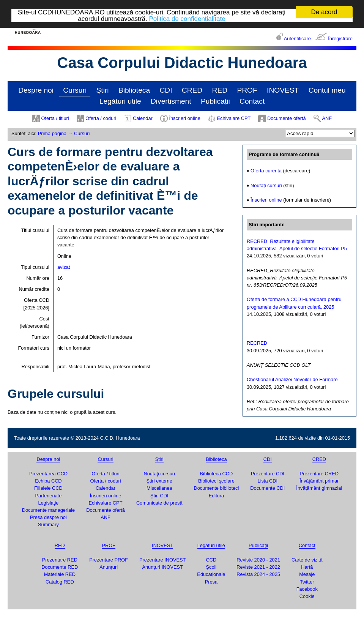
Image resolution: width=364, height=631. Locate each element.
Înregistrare (340, 39)
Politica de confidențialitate (187, 18)
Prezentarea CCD (48, 474)
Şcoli (211, 567)
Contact (252, 101)
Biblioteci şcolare (216, 481)
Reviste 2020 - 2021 (258, 560)
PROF (247, 90)
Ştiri (103, 90)
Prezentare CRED (319, 474)
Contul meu (327, 90)
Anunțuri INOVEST (162, 567)
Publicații (215, 101)
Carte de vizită (307, 560)
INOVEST (283, 90)
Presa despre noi (48, 517)
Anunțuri (109, 567)
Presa (211, 581)
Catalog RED (60, 581)
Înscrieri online (185, 118)
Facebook (307, 589)
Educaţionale (211, 574)
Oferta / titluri (55, 118)
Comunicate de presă (159, 503)
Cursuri (75, 90)
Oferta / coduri (101, 118)
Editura (217, 496)
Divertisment (171, 101)
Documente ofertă (287, 118)
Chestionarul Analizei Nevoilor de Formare (292, 379)
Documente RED (60, 567)
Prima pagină (52, 133)
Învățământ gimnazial (319, 488)
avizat (64, 267)
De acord (324, 12)
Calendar (143, 118)
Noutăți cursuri (266, 185)
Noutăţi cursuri (159, 474)
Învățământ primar (319, 481)
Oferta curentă (266, 171)
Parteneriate (49, 496)
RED (220, 90)
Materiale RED (60, 574)
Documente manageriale (48, 510)
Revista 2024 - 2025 (258, 574)
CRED (192, 90)
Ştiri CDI (159, 496)
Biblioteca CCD (217, 474)
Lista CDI (268, 481)
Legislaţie (48, 503)
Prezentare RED (60, 560)
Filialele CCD (48, 488)
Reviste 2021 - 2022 (258, 567)
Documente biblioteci (217, 488)
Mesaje (307, 574)
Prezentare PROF (109, 560)
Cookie (307, 596)
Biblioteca (134, 90)
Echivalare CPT (234, 118)
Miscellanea (159, 488)
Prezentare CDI (268, 474)
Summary (48, 525)
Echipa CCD (48, 481)
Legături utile (120, 101)
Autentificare (297, 39)
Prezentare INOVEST (162, 560)
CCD (211, 560)
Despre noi (36, 90)
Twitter (307, 581)
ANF (327, 118)
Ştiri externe (159, 481)
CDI (166, 90)
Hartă (307, 567)
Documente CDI (267, 488)
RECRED (257, 343)
